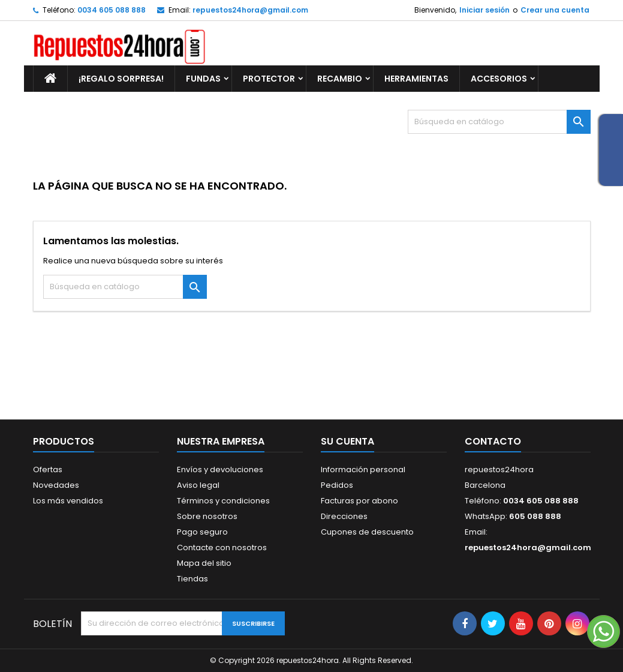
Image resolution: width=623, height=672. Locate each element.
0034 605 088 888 (112, 10)
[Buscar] (499, 122)
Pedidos (337, 485)
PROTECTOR (269, 79)
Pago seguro (202, 532)
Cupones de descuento (367, 532)
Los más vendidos (68, 501)
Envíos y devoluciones (220, 469)
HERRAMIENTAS (416, 79)
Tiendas (192, 579)
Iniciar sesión (484, 10)
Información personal (363, 469)
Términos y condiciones (223, 501)
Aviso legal (198, 485)
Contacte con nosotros (222, 547)
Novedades (56, 485)
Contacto (493, 441)
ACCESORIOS (499, 79)
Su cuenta (347, 441)
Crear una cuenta (555, 10)
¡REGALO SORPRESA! (121, 79)
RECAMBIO (340, 79)
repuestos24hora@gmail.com (250, 10)
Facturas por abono (359, 501)
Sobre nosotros (207, 516)
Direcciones (344, 516)
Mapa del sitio (204, 563)
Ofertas (48, 469)
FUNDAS (203, 79)
